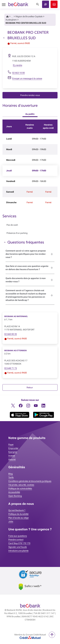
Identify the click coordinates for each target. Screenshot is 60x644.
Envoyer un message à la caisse (27, 78)
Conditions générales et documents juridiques (30, 481)
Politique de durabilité (18, 514)
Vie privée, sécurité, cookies (21, 485)
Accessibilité (14, 492)
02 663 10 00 (18, 73)
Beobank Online (54, 4)
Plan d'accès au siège (18, 518)
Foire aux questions (18, 536)
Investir (12, 456)
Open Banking (15, 496)
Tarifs (11, 477)
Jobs (11, 521)
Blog (11, 474)
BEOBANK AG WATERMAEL (16, 316)
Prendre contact (16, 540)
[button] (46, 4)
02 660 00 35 (11, 334)
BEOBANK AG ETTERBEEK (16, 351)
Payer (11, 445)
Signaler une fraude (18, 547)
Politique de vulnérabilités (20, 488)
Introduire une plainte (18, 551)
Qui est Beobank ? (17, 510)
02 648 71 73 (11, 368)
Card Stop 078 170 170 (19, 543)
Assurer (12, 459)
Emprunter (13, 448)
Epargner (13, 452)
